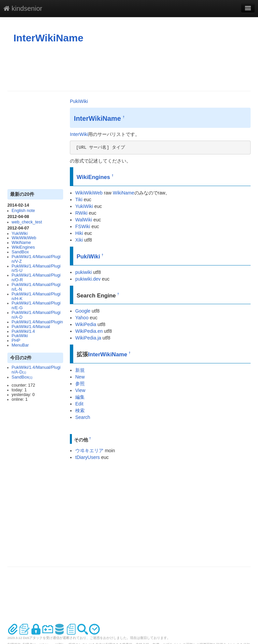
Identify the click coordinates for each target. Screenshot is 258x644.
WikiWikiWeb (24, 238)
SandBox (20, 252)
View (80, 390)
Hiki (79, 233)
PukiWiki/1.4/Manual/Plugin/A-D (36, 315)
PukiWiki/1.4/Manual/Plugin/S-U (36, 269)
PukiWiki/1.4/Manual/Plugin (37, 322)
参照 (80, 384)
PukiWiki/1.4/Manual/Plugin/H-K (36, 296)
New (80, 377)
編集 (80, 397)
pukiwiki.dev (88, 279)
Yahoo (82, 318)
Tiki (79, 200)
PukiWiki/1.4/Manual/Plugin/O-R (36, 278)
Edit (79, 404)
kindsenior (23, 8)
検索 (80, 410)
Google (83, 311)
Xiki (79, 240)
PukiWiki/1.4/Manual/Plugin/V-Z (36, 259)
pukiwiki (83, 272)
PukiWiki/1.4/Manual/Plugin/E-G (36, 306)
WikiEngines (23, 247)
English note (23, 211)
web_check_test (27, 222)
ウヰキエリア (89, 451)
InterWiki (79, 134)
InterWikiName (48, 38)
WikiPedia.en (89, 331)
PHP (16, 341)
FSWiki (83, 226)
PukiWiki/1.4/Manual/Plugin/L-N (36, 287)
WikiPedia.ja (88, 338)
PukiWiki (20, 336)
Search (83, 417)
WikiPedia (86, 324)
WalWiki (84, 220)
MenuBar (20, 345)
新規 (80, 370)
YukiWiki (20, 234)
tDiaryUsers (88, 457)
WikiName (21, 243)
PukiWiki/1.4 (23, 331)
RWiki (81, 213)
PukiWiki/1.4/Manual (31, 327)
